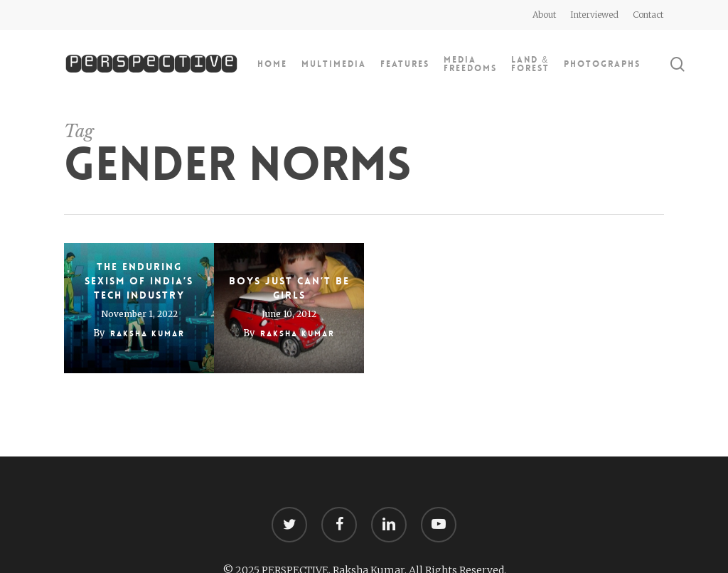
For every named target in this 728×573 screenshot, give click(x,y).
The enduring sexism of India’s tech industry (139, 281)
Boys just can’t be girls (289, 288)
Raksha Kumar (148, 334)
